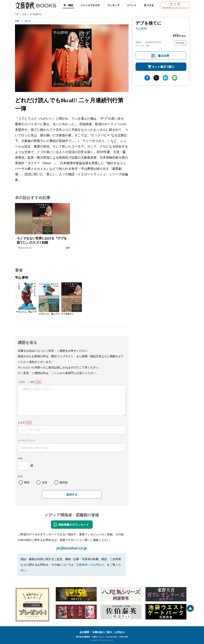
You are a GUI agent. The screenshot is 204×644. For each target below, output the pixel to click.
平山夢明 (141, 28)
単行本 (28, 21)
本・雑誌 (68, 5)
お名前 (21, 422)
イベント (132, 5)
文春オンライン (98, 637)
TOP (17, 14)
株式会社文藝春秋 (83, 637)
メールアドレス (26, 440)
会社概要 (84, 632)
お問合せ (120, 632)
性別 (20, 476)
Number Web (112, 637)
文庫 (24, 14)
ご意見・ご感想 (26, 382)
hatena (165, 78)
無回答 (64, 482)
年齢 (20, 458)
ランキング (113, 5)
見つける (149, 5)
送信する (72, 495)
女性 (45, 482)
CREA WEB (124, 637)
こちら (55, 373)
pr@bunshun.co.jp (72, 548)
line (175, 78)
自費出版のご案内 (102, 632)
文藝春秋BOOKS (36, 5)
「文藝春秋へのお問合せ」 (90, 565)
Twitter (156, 78)
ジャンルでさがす (90, 5)
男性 (27, 482)
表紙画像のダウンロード (74, 524)
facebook (147, 78)
